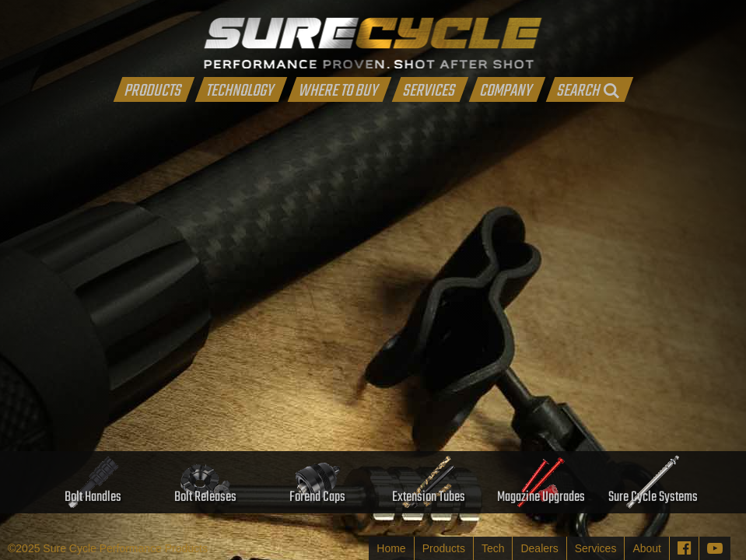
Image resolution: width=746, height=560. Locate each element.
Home (391, 548)
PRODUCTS (152, 90)
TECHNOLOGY (239, 90)
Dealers (539, 548)
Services (596, 548)
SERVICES (428, 90)
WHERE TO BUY (338, 90)
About (647, 548)
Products (444, 548)
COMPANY (505, 90)
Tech (493, 548)
